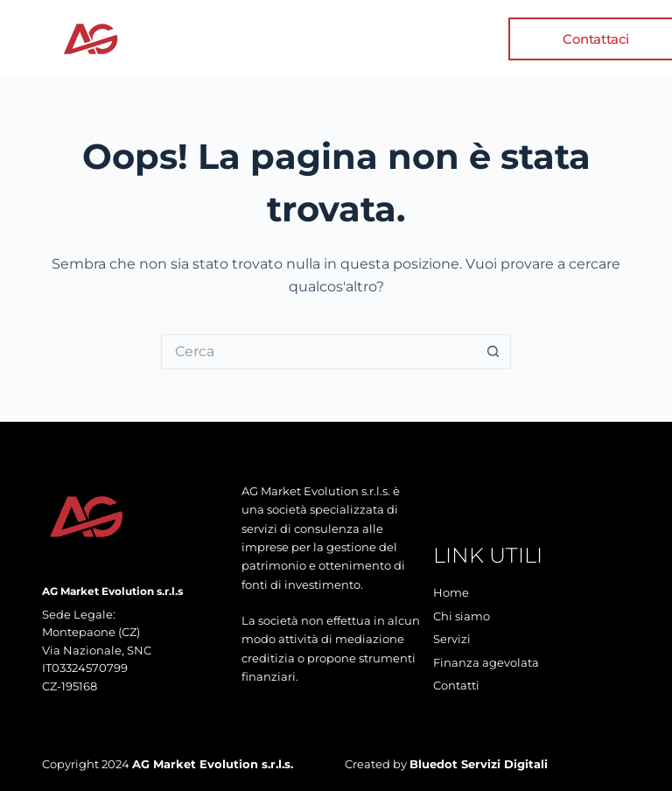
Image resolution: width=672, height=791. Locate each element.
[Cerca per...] (318, 352)
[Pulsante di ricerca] (493, 352)
